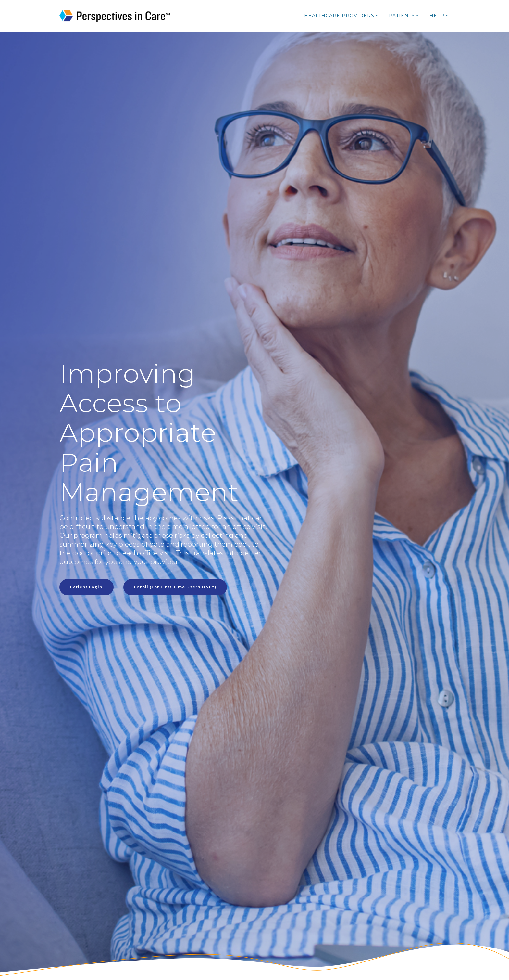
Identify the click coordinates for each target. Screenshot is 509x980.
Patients (402, 16)
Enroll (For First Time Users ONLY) (179, 587)
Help (437, 16)
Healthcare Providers (339, 16)
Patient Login (88, 587)
